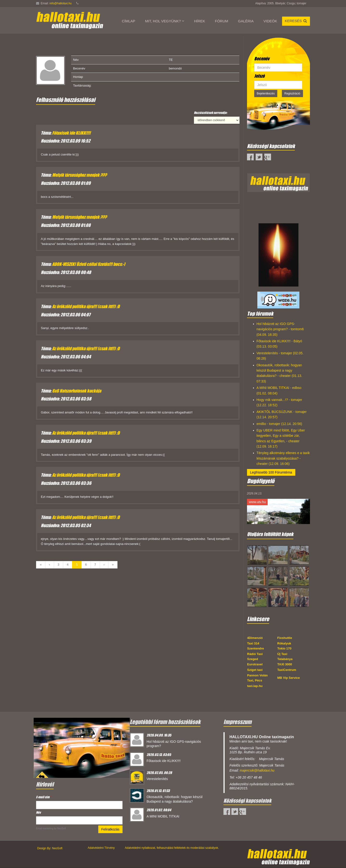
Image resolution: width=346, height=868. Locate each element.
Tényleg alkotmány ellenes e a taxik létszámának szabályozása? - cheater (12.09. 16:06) (283, 458)
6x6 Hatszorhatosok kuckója (77, 391)
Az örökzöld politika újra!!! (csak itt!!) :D (86, 306)
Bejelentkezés (266, 94)
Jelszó (259, 76)
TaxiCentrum (287, 670)
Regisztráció (292, 94)
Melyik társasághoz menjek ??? (79, 175)
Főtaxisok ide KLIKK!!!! (71, 133)
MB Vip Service (289, 678)
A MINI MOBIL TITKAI (163, 816)
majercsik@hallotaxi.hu (257, 770)
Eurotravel (255, 664)
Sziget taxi (255, 670)
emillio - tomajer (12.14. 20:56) (279, 424)
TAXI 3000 (285, 664)
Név (38, 812)
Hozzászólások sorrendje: (211, 113)
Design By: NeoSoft (50, 848)
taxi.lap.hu (255, 686)
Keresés (296, 21)
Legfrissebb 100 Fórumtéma (271, 472)
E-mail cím (43, 797)
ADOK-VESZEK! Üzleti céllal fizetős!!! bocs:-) (89, 264)
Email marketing (45, 828)
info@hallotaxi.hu (61, 3)
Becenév (262, 59)
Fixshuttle (285, 638)
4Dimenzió (255, 638)
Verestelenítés (157, 779)
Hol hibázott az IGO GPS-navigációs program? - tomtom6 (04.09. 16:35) (280, 329)
